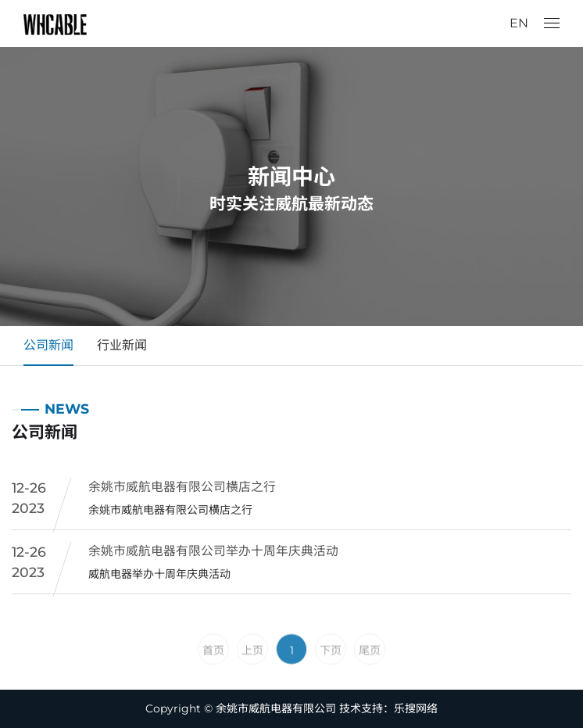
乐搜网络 (416, 708)
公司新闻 (48, 345)
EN (519, 23)
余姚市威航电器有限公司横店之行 (182, 490)
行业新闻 (122, 345)
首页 (213, 674)
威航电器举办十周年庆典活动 (159, 576)
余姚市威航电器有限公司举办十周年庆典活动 (213, 554)
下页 (331, 674)
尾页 (370, 674)
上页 (252, 674)
